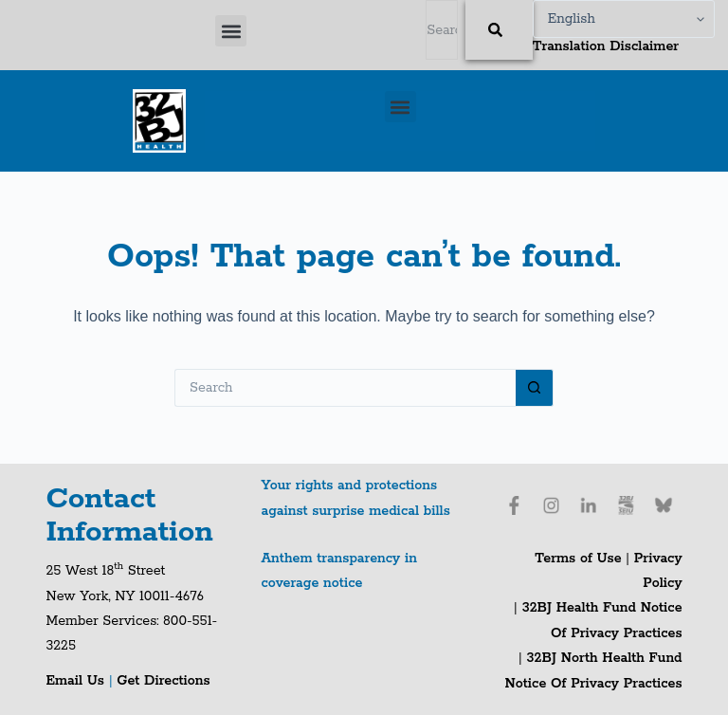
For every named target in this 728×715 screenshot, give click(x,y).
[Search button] (535, 388)
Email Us (77, 681)
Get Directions (163, 681)
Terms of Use (578, 559)
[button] (231, 31)
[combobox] (442, 30)
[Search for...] (345, 388)
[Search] (499, 30)
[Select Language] (624, 19)
